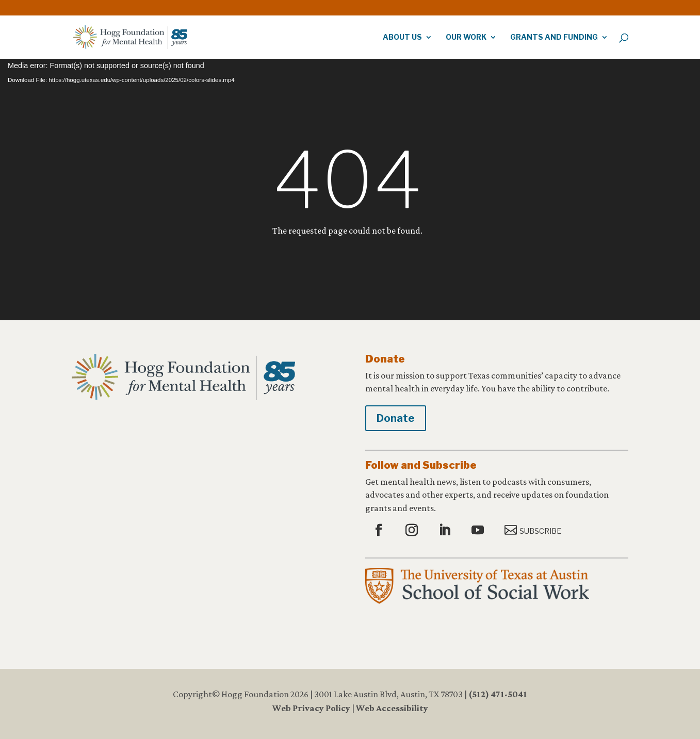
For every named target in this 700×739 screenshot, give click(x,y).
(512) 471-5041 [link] (498, 694)
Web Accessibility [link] (392, 708)
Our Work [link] (466, 37)
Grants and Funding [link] (554, 37)
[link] (600, 5)
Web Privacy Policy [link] (311, 708)
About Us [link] (402, 37)
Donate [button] (396, 418)
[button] (380, 531)
